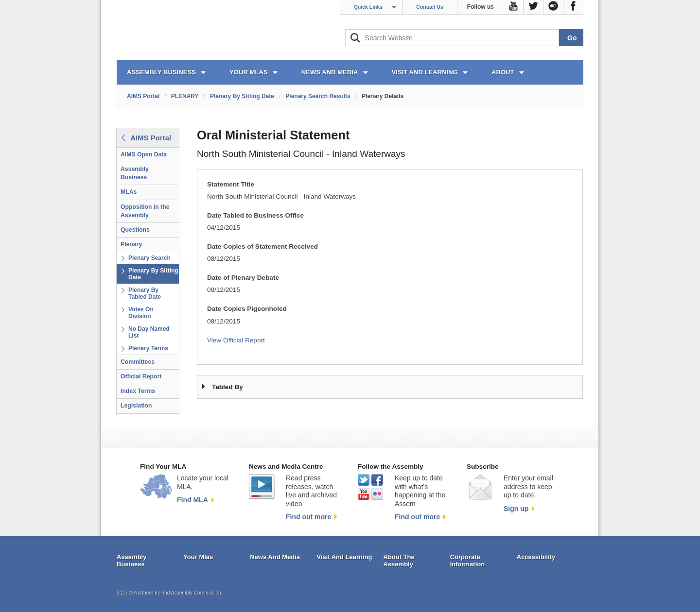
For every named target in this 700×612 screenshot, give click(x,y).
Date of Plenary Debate (243, 278)
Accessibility (536, 557)
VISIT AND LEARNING (425, 72)
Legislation (136, 406)
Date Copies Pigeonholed (247, 309)
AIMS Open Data (144, 154)
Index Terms (138, 391)
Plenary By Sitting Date (242, 96)
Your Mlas (198, 557)
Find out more (308, 517)
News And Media (275, 557)
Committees (138, 362)
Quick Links (368, 7)
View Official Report (236, 340)
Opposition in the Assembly (145, 211)
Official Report (141, 376)
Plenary (131, 244)
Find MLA (192, 500)
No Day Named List (149, 332)
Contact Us (429, 7)
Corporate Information (468, 561)
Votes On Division (141, 313)
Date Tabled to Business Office (255, 215)
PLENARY (185, 96)
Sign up (516, 509)
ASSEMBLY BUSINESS (161, 72)
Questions (135, 230)
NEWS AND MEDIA (330, 72)
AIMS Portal (143, 96)
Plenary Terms (148, 348)
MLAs (129, 192)
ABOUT (503, 72)
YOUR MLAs (249, 72)
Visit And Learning (344, 557)
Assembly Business (135, 173)
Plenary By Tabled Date (145, 293)
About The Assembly (399, 561)
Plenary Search (149, 258)
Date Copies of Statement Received (262, 246)
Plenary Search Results (318, 96)
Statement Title (231, 184)
